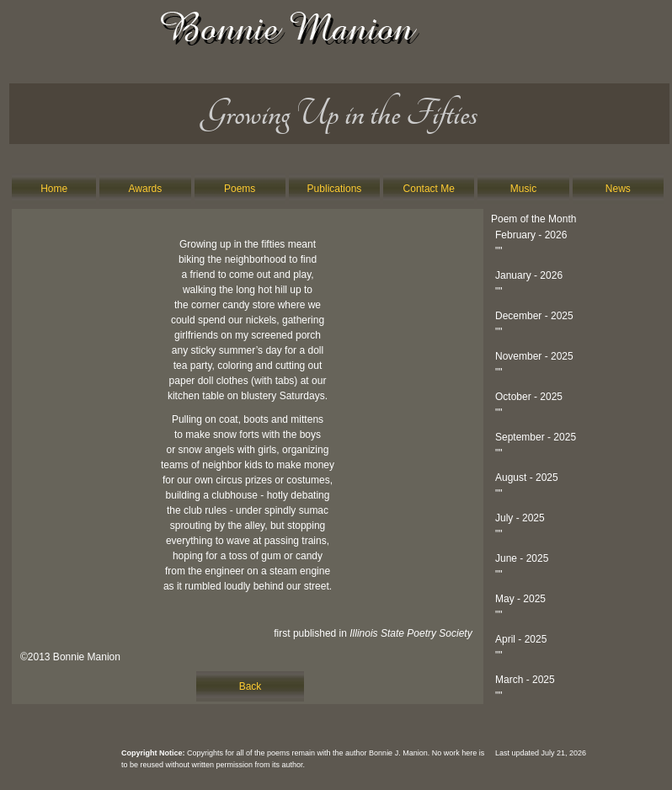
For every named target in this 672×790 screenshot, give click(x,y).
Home (54, 189)
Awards (146, 189)
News (618, 189)
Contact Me (429, 189)
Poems (240, 189)
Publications (335, 189)
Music (523, 189)
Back (251, 686)
